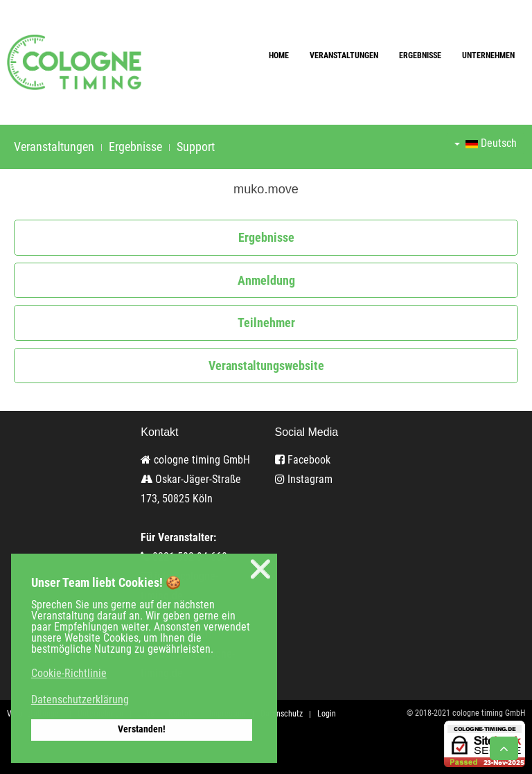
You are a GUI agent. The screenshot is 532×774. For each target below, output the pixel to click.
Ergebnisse (420, 55)
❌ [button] (260, 569)
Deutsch (486, 143)
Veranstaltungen (344, 55)
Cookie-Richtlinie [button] (69, 673)
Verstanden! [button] (142, 729)
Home (279, 55)
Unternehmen (488, 55)
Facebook (303, 460)
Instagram (304, 479)
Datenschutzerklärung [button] (80, 700)
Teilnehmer (266, 323)
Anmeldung (266, 280)
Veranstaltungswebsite (266, 366)
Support (196, 147)
